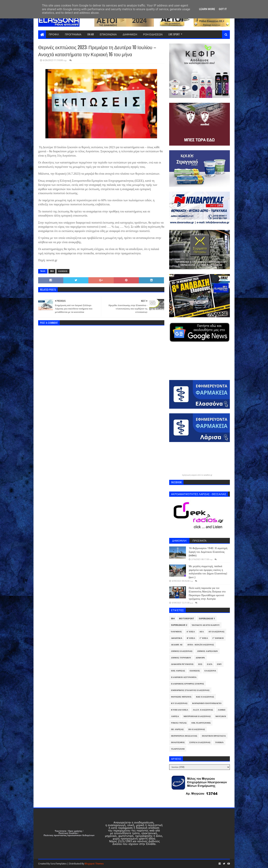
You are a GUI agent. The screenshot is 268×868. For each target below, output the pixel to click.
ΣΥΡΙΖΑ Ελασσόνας (200, 742)
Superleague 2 (179, 625)
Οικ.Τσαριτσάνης (201, 723)
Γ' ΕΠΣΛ (204, 638)
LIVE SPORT (174, 34)
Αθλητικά (177, 638)
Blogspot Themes (94, 864)
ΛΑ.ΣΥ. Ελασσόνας (203, 710)
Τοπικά (219, 742)
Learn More (207, 9)
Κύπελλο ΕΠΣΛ (180, 710)
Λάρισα (175, 716)
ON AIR (91, 34)
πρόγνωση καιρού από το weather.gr (197, 475)
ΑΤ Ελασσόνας (216, 632)
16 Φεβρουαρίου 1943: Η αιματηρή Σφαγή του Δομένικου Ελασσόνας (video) (208, 552)
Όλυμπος (176, 632)
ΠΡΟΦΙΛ (54, 34)
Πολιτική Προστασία (214, 736)
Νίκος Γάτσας (179, 723)
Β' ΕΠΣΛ (191, 638)
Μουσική (221, 716)
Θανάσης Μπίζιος (181, 697)
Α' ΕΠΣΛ (191, 632)
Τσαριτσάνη (178, 749)
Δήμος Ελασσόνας (182, 651)
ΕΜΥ (219, 664)
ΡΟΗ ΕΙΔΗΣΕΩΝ (153, 34)
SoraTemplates (59, 864)
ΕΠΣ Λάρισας (178, 671)
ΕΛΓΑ (210, 664)
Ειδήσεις (63, 271)
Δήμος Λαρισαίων (207, 651)
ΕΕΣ (200, 664)
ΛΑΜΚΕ (222, 710)
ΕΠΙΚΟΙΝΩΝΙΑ (108, 34)
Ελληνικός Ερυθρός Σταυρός (188, 684)
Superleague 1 (207, 619)
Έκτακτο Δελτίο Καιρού (206, 625)
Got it (223, 9)
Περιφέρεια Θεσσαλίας (184, 736)
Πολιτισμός (178, 742)
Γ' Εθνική (218, 638)
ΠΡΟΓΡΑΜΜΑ (73, 34)
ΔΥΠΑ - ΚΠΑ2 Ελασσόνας (201, 645)
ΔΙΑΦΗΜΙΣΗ (130, 34)
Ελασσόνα (210, 671)
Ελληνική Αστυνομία (184, 677)
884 (52, 271)
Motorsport (187, 619)
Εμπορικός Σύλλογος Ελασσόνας (190, 690)
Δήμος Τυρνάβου (181, 658)
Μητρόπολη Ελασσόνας (197, 716)
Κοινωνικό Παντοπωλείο (207, 703)
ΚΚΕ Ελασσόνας (205, 697)
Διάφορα (200, 658)
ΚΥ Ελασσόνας (179, 703)
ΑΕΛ (202, 632)
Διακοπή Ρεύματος (182, 664)
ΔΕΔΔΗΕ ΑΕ (177, 645)
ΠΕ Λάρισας (177, 729)
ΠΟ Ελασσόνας (197, 729)
